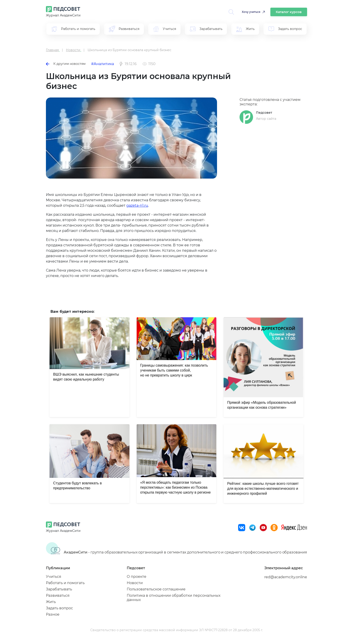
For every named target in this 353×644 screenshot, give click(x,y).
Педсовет (264, 113)
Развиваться (58, 595)
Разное (53, 614)
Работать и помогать (65, 583)
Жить (51, 602)
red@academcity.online (286, 577)
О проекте (137, 577)
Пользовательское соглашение (156, 589)
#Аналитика (103, 64)
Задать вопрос (59, 608)
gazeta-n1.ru (137, 205)
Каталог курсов (289, 12)
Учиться (54, 577)
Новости (135, 583)
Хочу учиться (251, 12)
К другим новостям (66, 64)
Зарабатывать (59, 589)
